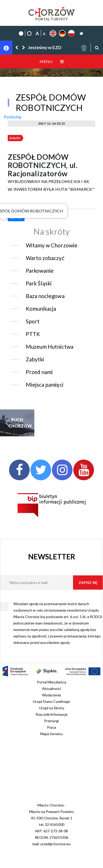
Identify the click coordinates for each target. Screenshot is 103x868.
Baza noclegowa (45, 296)
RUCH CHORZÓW (17, 423)
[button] (17, 47)
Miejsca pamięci (45, 384)
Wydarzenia (51, 695)
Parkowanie (40, 271)
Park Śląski (39, 283)
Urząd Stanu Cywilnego (51, 701)
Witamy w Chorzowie (52, 245)
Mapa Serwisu (51, 734)
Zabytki (15, 138)
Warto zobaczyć (45, 258)
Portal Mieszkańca (51, 682)
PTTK (33, 334)
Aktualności (51, 688)
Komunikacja (41, 309)
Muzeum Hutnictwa (50, 347)
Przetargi (51, 721)
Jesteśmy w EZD (45, 47)
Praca (51, 727)
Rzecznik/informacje (52, 714)
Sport (33, 321)
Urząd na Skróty (52, 708)
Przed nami (39, 372)
